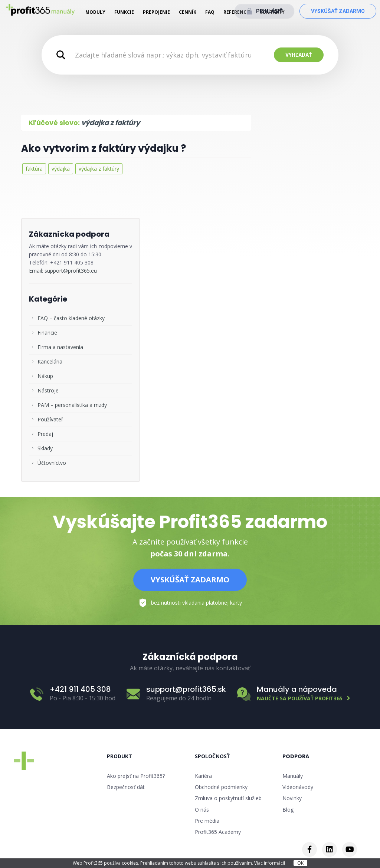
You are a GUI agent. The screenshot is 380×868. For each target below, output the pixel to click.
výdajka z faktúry (99, 169)
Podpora (296, 756)
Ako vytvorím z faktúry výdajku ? (104, 148)
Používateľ (50, 419)
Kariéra (203, 776)
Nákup (45, 376)
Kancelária (50, 361)
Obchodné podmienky (221, 787)
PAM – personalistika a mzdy (72, 405)
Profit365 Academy (218, 832)
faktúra (34, 169)
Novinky (292, 798)
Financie (47, 333)
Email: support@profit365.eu (63, 271)
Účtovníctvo (52, 463)
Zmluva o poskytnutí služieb (228, 798)
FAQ (210, 12)
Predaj (45, 434)
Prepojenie (156, 12)
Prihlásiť (269, 11)
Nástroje (48, 390)
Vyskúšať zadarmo (338, 11)
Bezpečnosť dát (126, 787)
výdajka (61, 169)
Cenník (188, 12)
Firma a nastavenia (60, 347)
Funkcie (124, 12)
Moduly (95, 12)
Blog (288, 810)
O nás (202, 810)
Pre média (207, 821)
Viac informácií (270, 863)
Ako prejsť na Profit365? (136, 776)
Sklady (45, 448)
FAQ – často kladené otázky (71, 318)
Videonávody (298, 787)
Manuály (293, 776)
